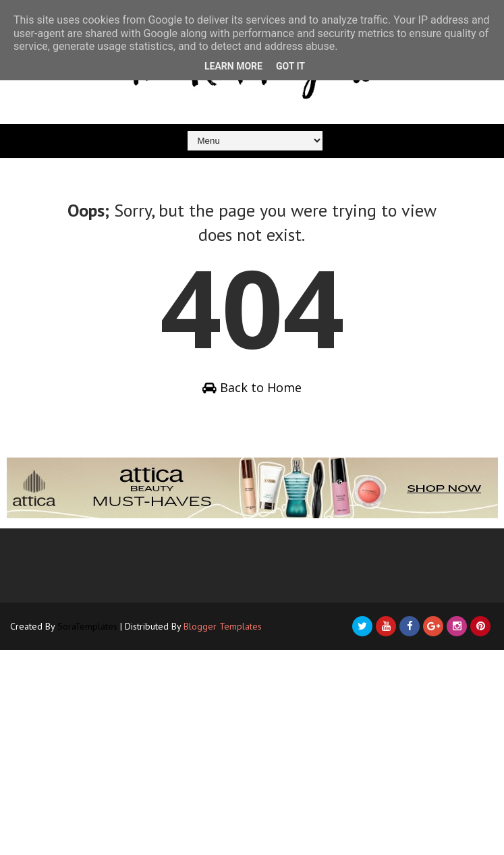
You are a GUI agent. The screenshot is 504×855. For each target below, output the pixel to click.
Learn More (233, 66)
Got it (290, 66)
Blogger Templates (223, 626)
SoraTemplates (87, 626)
